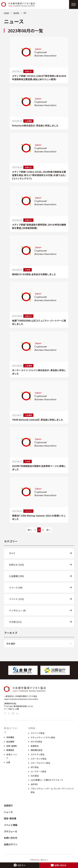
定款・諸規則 (12, 746)
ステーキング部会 (39, 759)
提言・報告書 (10, 818)
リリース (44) (16, 587)
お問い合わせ (11, 838)
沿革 (8, 762)
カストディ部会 (38, 754)
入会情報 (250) (16, 576)
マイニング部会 (38, 733)
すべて (12, 553)
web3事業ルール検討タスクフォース (47, 780)
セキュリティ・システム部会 (43, 737)
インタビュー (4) (17, 610)
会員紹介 (8, 805)
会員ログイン (11, 844)
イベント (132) (16, 599)
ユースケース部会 (38, 771)
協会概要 (10, 742)
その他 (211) (15, 622)
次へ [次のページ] (48, 530)
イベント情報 (11, 825)
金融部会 (35, 746)
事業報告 (10, 750)
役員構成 (10, 737)
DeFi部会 (35, 776)
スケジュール (11, 831)
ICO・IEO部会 (36, 742)
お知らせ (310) (16, 565)
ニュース (8, 812)
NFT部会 (35, 767)
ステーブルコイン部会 (40, 763)
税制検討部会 (37, 750)
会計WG (34, 784)
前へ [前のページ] (30, 530)
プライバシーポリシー (39, 860)
